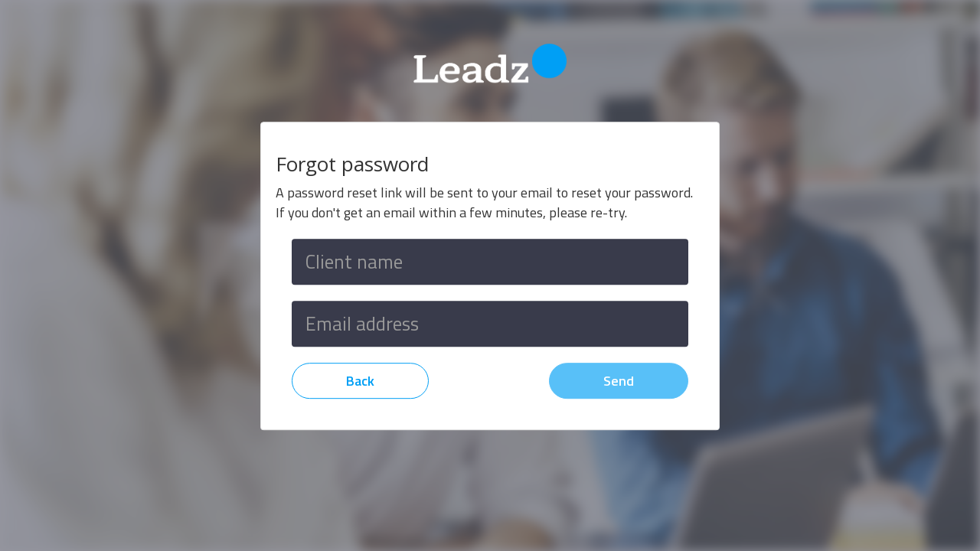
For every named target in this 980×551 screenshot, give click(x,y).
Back (360, 381)
